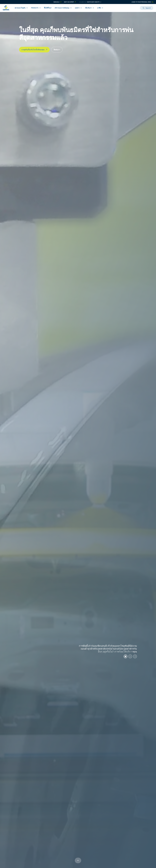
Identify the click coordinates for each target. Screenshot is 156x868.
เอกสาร (78, 8)
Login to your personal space (142, 2)
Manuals (58, 2)
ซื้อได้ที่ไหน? (48, 8)
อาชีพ (100, 8)
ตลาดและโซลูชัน (21, 8)
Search (147, 8)
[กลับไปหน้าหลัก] (6, 8)
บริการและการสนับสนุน (63, 8)
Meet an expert (70, 2)
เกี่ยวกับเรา (90, 8)
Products (36, 8)
